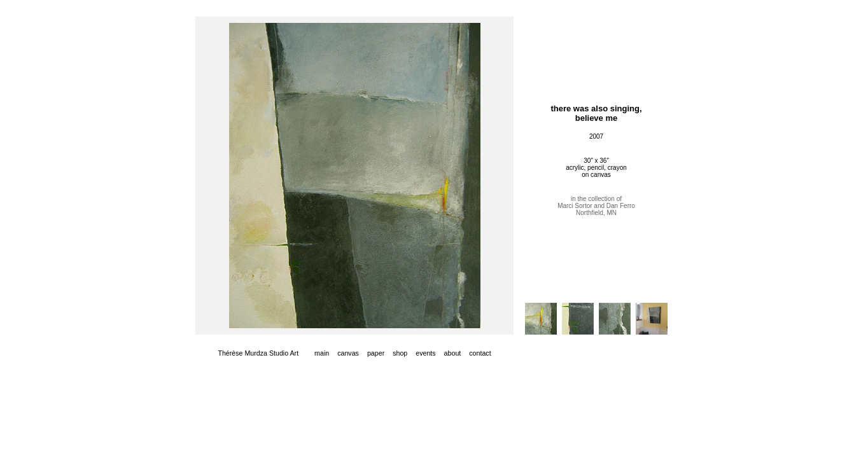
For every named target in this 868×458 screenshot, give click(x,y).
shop (400, 353)
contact (480, 353)
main (322, 353)
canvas (348, 353)
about (453, 353)
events (425, 353)
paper (376, 353)
